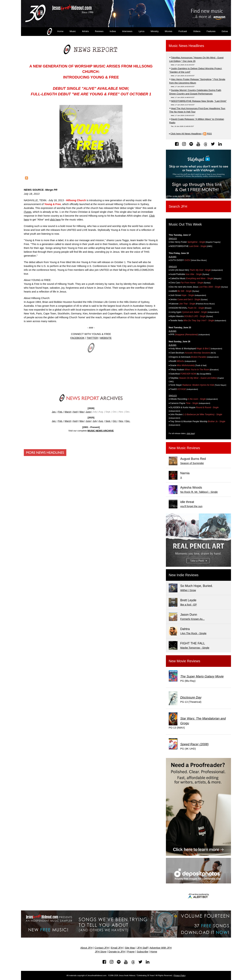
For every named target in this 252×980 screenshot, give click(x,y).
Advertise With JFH (161, 948)
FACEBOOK (77, 338)
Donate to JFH (117, 952)
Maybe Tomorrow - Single (195, 648)
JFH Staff (142, 948)
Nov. (121, 421)
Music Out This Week (185, 224)
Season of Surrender (192, 463)
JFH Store (101, 952)
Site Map (130, 948)
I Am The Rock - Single (193, 633)
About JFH (86, 948)
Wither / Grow (188, 590)
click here (55, 220)
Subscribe (143, 952)
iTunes (28, 212)
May (82, 412)
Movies (169, 31)
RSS (209, 134)
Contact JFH (102, 948)
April (75, 412)
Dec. (128, 421)
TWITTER (92, 338)
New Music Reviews (184, 448)
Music (73, 31)
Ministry (155, 31)
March (68, 412)
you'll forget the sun (191, 506)
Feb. (60, 412)
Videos (197, 31)
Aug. (101, 421)
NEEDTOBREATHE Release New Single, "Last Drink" (199, 101)
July (95, 421)
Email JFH (117, 948)
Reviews (99, 31)
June (88, 412)
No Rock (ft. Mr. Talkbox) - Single (199, 492)
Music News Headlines (186, 46)
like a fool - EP (189, 605)
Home (55, 32)
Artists (85, 31)
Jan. (54, 412)
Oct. (115, 421)
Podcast (183, 31)
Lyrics (141, 31)
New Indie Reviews (184, 575)
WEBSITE (106, 338)
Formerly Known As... (192, 619)
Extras (225, 31)
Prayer (131, 952)
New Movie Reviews (184, 661)
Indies (113, 31)
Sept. (108, 421)
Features (211, 31)
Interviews (127, 31)
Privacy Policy (180, 975)
